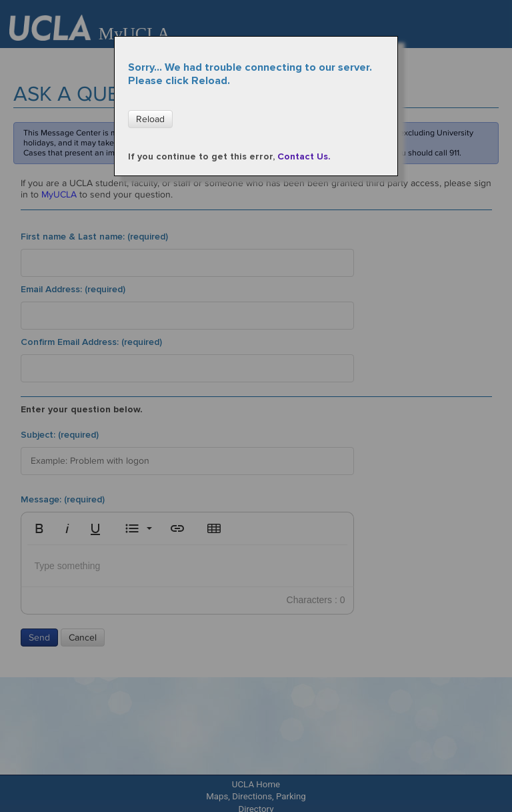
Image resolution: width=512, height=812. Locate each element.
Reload (150, 119)
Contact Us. (304, 156)
